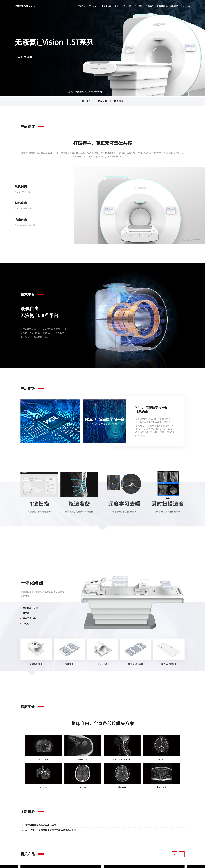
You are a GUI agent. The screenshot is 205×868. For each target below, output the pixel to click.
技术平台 (86, 101)
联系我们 (149, 6)
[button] (174, 855)
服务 (116, 6)
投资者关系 (126, 6)
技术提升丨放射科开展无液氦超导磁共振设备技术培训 (52, 831)
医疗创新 (93, 6)
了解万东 (82, 6)
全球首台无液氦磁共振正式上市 (41, 825)
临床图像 (119, 101)
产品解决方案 (105, 6)
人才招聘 (138, 6)
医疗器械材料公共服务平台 (168, 6)
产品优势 (102, 101)
